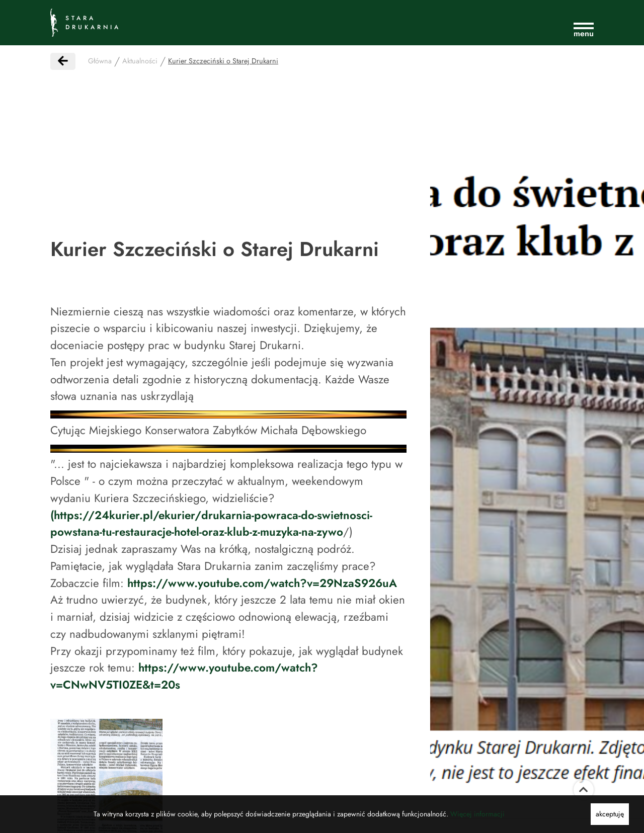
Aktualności (140, 61)
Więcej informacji (477, 814)
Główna (100, 61)
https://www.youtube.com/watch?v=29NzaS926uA (262, 583)
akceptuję (610, 814)
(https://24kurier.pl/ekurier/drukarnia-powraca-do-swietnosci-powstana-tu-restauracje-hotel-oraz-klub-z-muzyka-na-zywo (211, 524)
